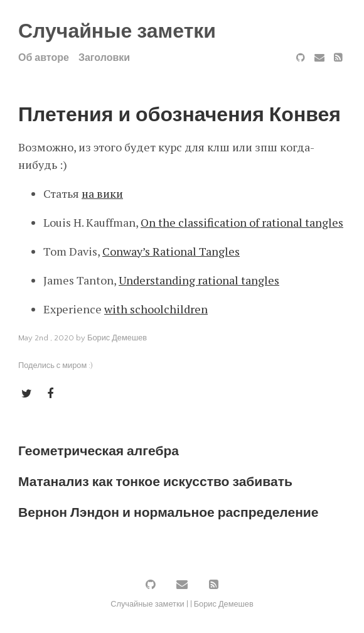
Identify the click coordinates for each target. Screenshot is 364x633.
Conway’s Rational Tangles (171, 251)
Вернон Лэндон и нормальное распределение (169, 513)
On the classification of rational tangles (242, 222)
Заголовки (104, 58)
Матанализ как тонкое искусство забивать (155, 482)
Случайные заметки (117, 32)
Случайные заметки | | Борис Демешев (182, 604)
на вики (102, 193)
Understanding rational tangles (199, 280)
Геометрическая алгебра (99, 451)
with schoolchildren (156, 309)
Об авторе (44, 58)
